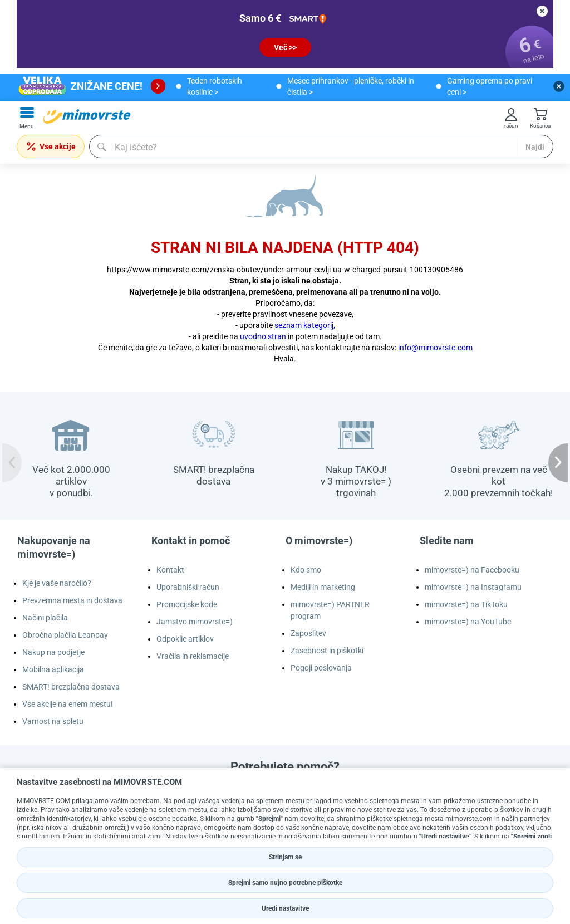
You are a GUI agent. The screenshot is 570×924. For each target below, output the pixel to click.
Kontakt (170, 570)
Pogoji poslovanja (321, 668)
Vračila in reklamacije (193, 656)
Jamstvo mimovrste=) (195, 622)
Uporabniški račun (188, 587)
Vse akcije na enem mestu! (68, 704)
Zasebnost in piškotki (327, 651)
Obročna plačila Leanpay (65, 635)
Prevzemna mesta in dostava (72, 600)
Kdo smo (306, 570)
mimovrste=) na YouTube (468, 622)
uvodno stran (263, 336)
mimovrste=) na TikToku (466, 604)
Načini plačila (45, 618)
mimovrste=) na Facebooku (472, 570)
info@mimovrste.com (435, 348)
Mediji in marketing (323, 587)
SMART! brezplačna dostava (71, 687)
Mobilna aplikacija (53, 669)
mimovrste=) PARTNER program (330, 610)
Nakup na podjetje (53, 652)
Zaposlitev (308, 633)
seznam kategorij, (305, 325)
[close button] (542, 11)
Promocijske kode (187, 604)
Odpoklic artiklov (185, 639)
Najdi (535, 147)
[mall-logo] (87, 116)
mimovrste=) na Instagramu (473, 587)
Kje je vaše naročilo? (57, 583)
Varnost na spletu (53, 721)
